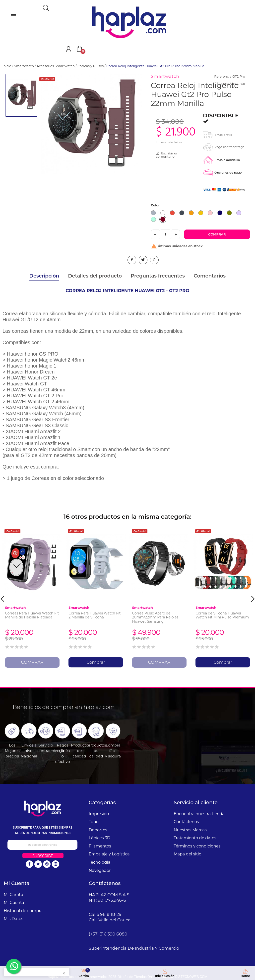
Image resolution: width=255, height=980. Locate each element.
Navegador (100, 870)
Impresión (99, 814)
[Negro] (183, 214)
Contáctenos (186, 822)
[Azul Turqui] (221, 214)
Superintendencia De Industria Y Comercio (134, 948)
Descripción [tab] (44, 276)
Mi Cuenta (14, 903)
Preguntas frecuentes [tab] (158, 276)
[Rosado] (211, 214)
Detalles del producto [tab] (95, 276)
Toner (94, 822)
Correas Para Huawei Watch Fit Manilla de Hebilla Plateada (32, 615)
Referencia (223, 76)
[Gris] (155, 214)
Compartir (132, 260)
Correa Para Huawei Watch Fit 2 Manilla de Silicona (95, 615)
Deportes (98, 830)
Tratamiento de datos (195, 838)
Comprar (217, 234)
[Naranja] (192, 214)
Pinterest (154, 260)
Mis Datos (13, 919)
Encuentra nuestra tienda (199, 814)
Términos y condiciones (197, 846)
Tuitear (143, 260)
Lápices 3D (99, 838)
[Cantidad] (165, 234)
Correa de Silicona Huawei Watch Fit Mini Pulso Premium (222, 615)
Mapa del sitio (188, 854)
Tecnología (99, 862)
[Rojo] (174, 214)
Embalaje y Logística (109, 854)
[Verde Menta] (155, 220)
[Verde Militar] (231, 214)
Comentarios (210, 276)
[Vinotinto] (164, 220)
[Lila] (240, 214)
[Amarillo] (202, 214)
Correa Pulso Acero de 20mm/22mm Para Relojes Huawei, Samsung (155, 617)
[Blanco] (164, 214)
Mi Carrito (13, 895)
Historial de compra (23, 911)
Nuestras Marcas (190, 830)
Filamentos (100, 846)
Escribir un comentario (167, 155)
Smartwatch (165, 76)
